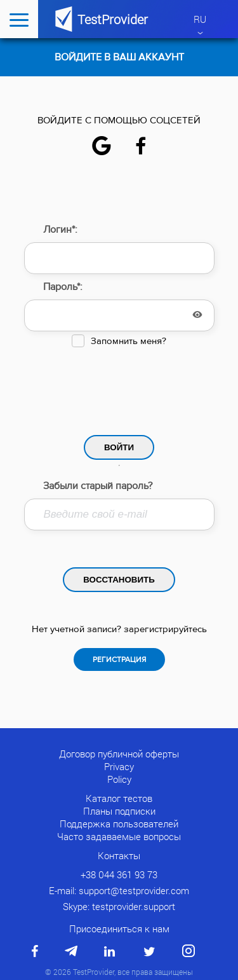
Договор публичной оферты (119, 754)
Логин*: (60, 230)
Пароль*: (63, 287)
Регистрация (119, 659)
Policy (119, 779)
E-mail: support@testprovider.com (119, 890)
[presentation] (119, 388)
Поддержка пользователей (119, 824)
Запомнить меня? (129, 341)
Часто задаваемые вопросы (119, 836)
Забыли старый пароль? (98, 486)
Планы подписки (119, 811)
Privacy (119, 766)
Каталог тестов (119, 798)
